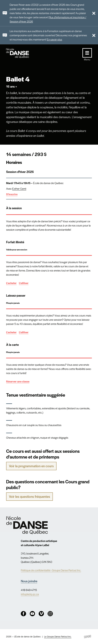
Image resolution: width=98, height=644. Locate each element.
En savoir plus (55, 39)
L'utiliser (24, 283)
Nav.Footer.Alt (27, 525)
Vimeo (41, 614)
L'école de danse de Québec (21, 53)
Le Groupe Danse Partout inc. (58, 636)
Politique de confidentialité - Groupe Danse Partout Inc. (51, 570)
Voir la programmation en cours (31, 466)
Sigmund (87, 637)
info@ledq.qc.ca (30, 594)
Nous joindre (29, 581)
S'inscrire (12, 194)
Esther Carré (19, 189)
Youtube (32, 614)
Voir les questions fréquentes (29, 496)
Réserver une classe (18, 381)
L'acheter (11, 283)
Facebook (23, 614)
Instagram (50, 614)
